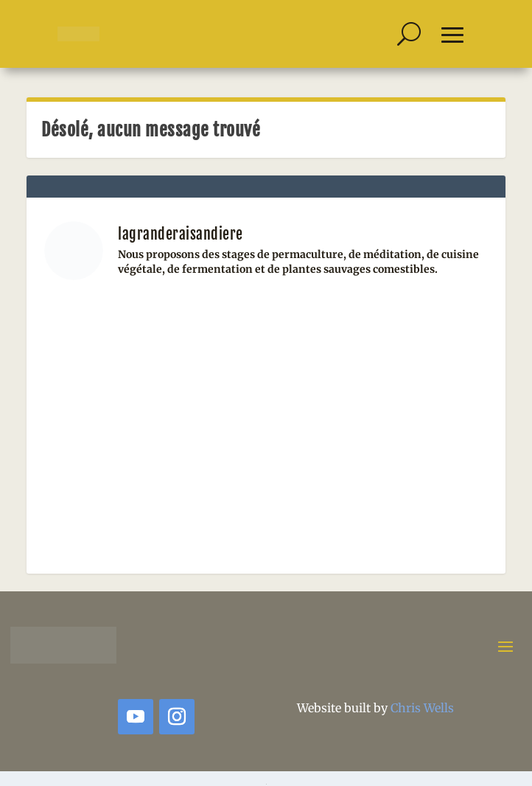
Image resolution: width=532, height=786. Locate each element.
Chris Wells (422, 708)
